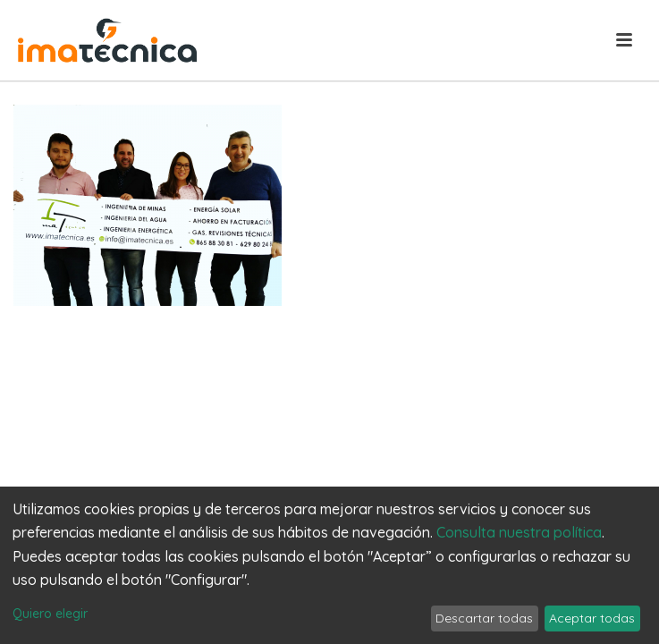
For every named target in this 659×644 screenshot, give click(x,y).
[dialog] (329, 565)
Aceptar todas (592, 618)
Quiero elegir (50, 614)
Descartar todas (484, 618)
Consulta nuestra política (519, 532)
